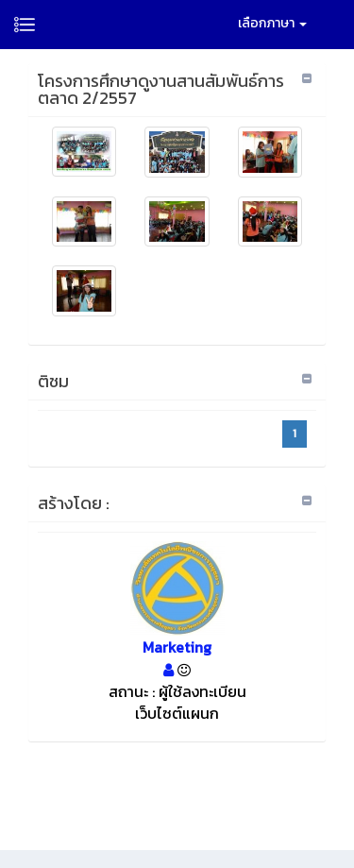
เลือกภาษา (272, 23)
